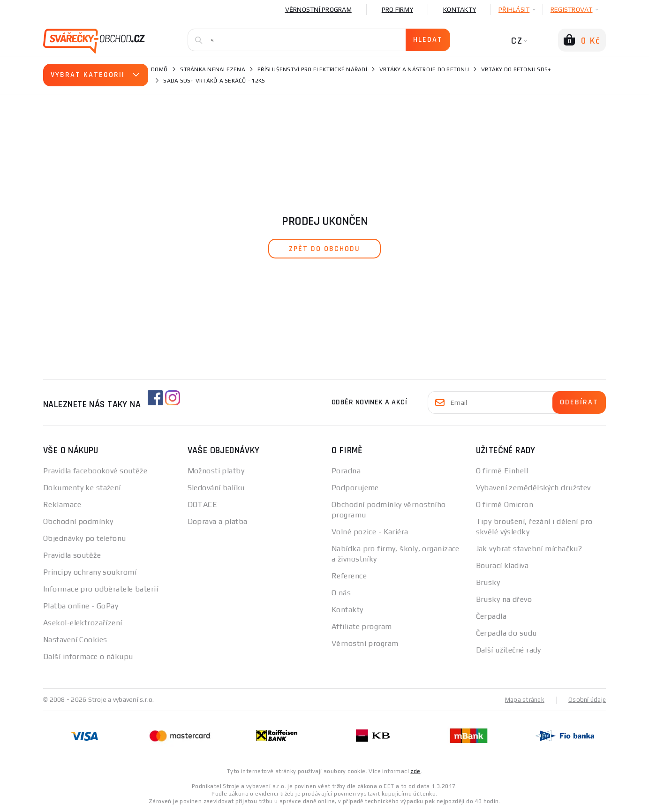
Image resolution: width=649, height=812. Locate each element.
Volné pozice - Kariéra (370, 532)
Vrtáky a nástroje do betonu (424, 69)
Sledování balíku (216, 488)
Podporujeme (355, 488)
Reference (349, 576)
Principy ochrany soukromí (90, 572)
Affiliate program (362, 626)
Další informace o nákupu (88, 656)
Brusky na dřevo (504, 599)
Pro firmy (397, 9)
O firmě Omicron (505, 505)
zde (415, 771)
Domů (159, 69)
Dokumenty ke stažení (82, 488)
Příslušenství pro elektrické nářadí (312, 69)
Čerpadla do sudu (506, 633)
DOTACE (203, 505)
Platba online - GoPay (81, 606)
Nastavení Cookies (75, 640)
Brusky (488, 582)
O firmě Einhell (502, 471)
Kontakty (460, 9)
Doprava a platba (218, 521)
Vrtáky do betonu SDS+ (516, 69)
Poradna (346, 471)
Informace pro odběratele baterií (101, 589)
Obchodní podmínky (78, 521)
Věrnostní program (318, 9)
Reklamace (62, 505)
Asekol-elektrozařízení (83, 623)
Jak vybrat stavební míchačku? (529, 549)
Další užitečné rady (509, 650)
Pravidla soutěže (72, 555)
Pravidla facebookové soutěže (95, 471)
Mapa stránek (523, 699)
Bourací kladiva (502, 565)
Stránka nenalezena (213, 69)
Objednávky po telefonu (85, 538)
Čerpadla (491, 616)
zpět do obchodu (324, 249)
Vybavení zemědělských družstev (533, 488)
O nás (341, 593)
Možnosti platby (216, 471)
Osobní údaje (586, 699)
